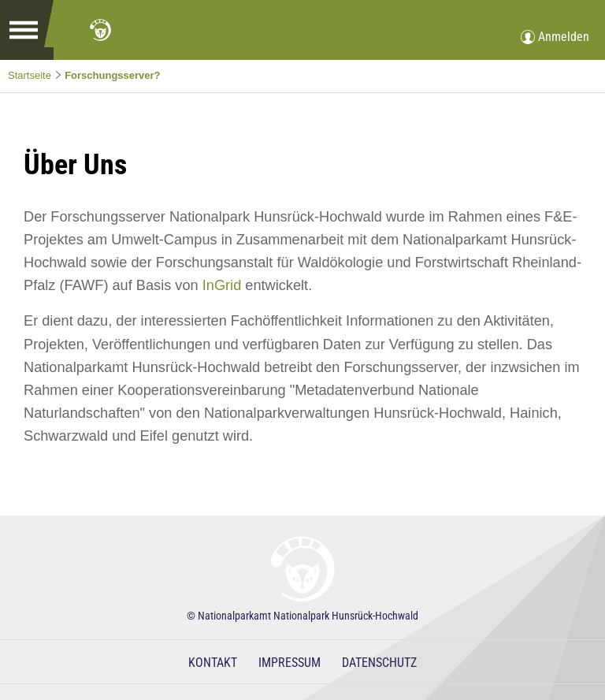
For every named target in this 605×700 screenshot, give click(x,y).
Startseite (30, 75)
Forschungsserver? (112, 75)
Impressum (290, 663)
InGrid (222, 285)
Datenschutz (379, 663)
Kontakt (213, 663)
